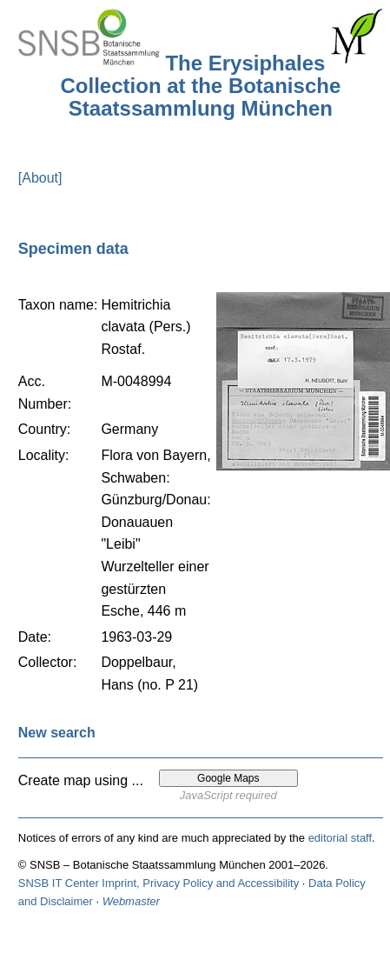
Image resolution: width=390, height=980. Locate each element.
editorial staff (340, 838)
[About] (40, 178)
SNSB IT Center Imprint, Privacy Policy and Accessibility (159, 883)
